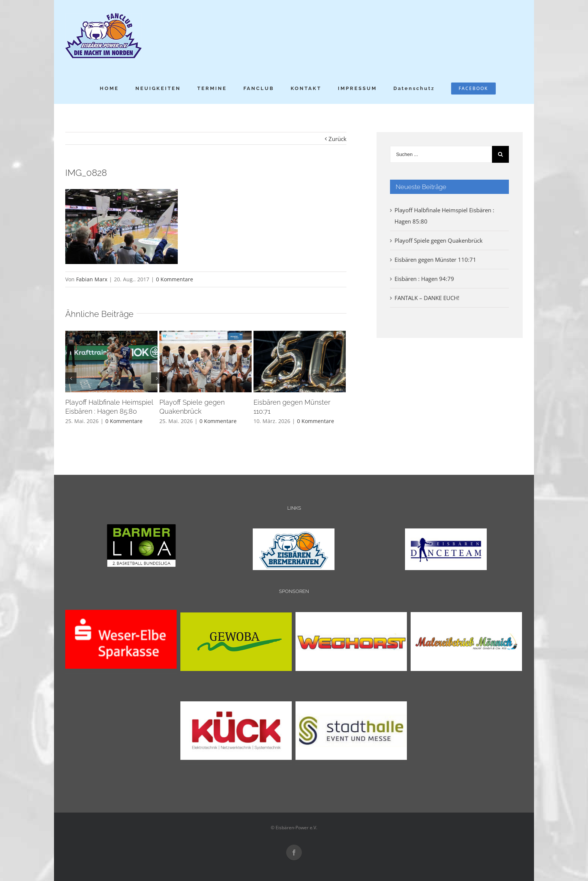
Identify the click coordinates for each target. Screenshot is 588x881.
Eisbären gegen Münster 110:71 (435, 260)
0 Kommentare (175, 279)
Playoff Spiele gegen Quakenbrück (439, 240)
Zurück (337, 139)
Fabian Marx (92, 279)
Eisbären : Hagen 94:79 (424, 279)
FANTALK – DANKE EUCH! (427, 298)
